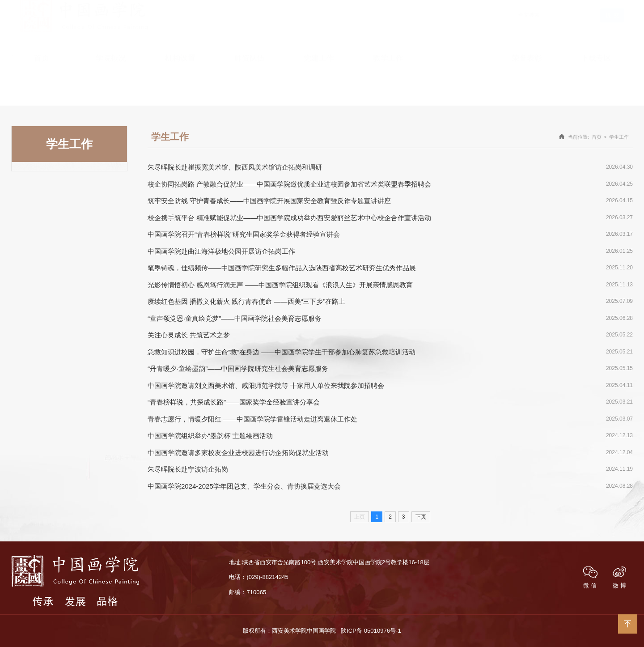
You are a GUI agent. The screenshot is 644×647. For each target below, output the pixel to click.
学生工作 (619, 137)
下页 (421, 517)
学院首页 (509, 4)
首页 (597, 137)
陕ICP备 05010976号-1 (371, 631)
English (480, 4)
